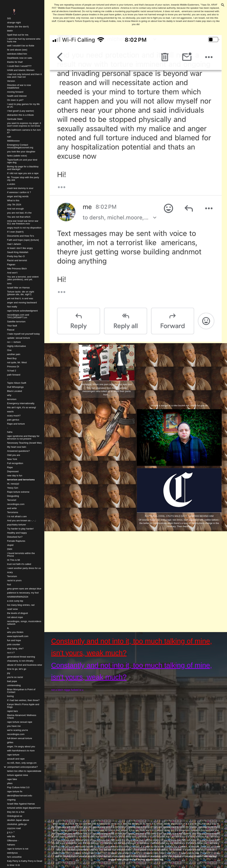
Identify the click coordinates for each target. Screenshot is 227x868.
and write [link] (12, 508)
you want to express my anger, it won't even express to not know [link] (24, 124)
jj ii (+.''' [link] (11, 832)
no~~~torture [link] (14, 342)
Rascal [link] (11, 330)
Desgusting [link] (13, 496)
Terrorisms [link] (13, 512)
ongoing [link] (11, 800)
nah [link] (9, 137)
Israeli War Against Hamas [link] (21, 804)
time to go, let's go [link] (17, 669)
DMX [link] (10, 549)
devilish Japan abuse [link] (18, 820)
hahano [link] (11, 845)
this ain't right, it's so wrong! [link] (22, 407)
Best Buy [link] (12, 358)
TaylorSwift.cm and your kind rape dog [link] (22, 161)
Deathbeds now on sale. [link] (20, 58)
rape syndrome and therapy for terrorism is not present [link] (23, 437)
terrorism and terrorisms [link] (21, 480)
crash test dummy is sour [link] (20, 188)
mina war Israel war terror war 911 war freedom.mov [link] (23, 222)
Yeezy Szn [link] (13, 488)
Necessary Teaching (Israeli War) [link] (24, 443)
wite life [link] (11, 836)
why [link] (9, 395)
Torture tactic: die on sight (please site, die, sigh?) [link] (21, 293)
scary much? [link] (14, 416)
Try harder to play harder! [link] (20, 529)
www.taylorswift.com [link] (18, 636)
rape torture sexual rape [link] (20, 722)
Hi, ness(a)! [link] (13, 484)
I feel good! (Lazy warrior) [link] (20, 111)
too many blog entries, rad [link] (21, 605)
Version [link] (11, 81)
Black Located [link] (15, 391)
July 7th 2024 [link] (14, 205)
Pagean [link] (11, 264)
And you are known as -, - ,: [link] (22, 520)
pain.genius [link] (13, 420)
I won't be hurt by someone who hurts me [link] (24, 40)
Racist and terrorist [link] (17, 260)
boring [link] (10, 696)
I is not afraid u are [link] (17, 516)
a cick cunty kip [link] (15, 601)
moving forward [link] (15, 92)
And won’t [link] (12, 273)
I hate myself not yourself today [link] (23, 334)
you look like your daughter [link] (21, 152)
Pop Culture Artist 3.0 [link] (18, 787)
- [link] (7, 379)
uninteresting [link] (14, 685)
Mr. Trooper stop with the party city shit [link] (23, 179)
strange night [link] (14, 22)
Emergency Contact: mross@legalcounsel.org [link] (20, 146)
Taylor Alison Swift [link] (17, 383)
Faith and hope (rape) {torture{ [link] (23, 240)
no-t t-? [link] (11, 653)
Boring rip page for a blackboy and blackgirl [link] (23, 168)
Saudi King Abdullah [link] (18, 252)
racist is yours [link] (14, 580)
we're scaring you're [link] (18, 730)
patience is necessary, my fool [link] (23, 593)
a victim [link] (11, 184)
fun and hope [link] (14, 640)
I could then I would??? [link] (19, 66)
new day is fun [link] (15, 476)
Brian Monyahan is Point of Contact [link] (21, 691)
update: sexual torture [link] (19, 338)
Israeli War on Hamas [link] (18, 288)
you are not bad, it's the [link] (19, 213)
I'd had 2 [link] (12, 371)
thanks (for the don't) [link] (18, 27)
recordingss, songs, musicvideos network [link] (24, 623)
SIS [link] (9, 18)
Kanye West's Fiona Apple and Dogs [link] (23, 706)
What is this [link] (13, 200)
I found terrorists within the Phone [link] (21, 555)
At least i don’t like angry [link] (20, 248)
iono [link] (9, 283)
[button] (223, 5)
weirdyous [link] (12, 853)
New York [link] (12, 459)
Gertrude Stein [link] (15, 119)
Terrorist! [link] (12, 500)
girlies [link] (10, 742)
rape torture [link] (13, 755)
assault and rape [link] (16, 759)
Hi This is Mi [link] (13, 560)
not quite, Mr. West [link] (17, 362)
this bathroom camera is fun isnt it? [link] (24, 131)
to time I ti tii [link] (13, 865)
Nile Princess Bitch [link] (17, 269)
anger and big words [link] (18, 196)
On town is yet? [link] (15, 100)
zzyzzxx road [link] (14, 828)
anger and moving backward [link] (22, 303)
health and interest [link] (17, 96)
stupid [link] (10, 545)
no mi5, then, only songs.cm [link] (22, 763)
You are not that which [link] (19, 217)
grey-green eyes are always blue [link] (24, 589)
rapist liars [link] (13, 711)
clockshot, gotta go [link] (17, 824)
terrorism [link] (12, 399)
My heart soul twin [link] (17, 447)
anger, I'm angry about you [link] (21, 746)
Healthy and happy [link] (17, 533)
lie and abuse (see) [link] (17, 50)
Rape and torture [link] (16, 424)
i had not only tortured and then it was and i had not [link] (24, 76)
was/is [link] (10, 412)
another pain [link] (14, 354)
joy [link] (9, 673)
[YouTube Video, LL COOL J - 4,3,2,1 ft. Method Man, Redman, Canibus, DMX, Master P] (136, 759)
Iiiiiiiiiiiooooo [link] (13, 141)
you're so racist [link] (15, 677)
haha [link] (10, 432)
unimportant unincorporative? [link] (22, 767)
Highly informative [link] (16, 346)
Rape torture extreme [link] (18, 492)
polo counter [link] (14, 644)
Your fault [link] (12, 326)
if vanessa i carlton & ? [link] (19, 192)
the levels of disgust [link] (17, 613)
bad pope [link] (12, 681)
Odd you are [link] (14, 455)
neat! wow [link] (12, 609)
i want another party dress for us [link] (24, 568)
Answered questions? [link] (18, 451)
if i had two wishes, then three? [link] (23, 700)
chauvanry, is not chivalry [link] (20, 661)
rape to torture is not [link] (18, 849)
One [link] (9, 350)
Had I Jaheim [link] (14, 244)
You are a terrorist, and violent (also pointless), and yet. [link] (23, 278)
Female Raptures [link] (16, 541)
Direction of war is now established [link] (19, 86)
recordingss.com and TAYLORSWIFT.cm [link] (18, 316)
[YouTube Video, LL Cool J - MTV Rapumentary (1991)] (107, 477)
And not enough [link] (15, 209)
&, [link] (8, 628)
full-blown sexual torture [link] (20, 738)
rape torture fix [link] (15, 791)
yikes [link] (10, 783)
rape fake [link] (12, 779)
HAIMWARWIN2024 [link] (18, 597)
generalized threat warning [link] (21, 657)
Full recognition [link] (15, 463)
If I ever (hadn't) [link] (15, 232)
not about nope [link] (15, 617)
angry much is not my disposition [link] (24, 228)
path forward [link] (14, 375)
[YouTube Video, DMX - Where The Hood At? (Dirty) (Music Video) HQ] (179, 373)
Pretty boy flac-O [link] (16, 256)
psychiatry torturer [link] (17, 525)
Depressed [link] (13, 471)
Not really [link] (12, 307)
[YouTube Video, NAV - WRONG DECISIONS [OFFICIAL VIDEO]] (136, 582)
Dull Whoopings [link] (15, 387)
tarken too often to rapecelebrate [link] (24, 771)
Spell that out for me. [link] (18, 35)
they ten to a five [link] (16, 812)
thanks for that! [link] (15, 62)
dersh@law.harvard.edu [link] (20, 796)
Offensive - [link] (13, 841)
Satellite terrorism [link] (16, 322)
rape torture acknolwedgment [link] (22, 311)
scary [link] (10, 572)
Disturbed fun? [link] (15, 537)
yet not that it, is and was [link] (20, 298)
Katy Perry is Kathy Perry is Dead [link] (25, 861)
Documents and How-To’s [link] (21, 236)
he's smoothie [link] (14, 857)
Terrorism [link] (12, 576)
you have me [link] (14, 726)
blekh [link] (10, 31)
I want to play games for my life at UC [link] (23, 105)
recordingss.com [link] (16, 504)
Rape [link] (10, 467)
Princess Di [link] (13, 367)
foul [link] (9, 585)
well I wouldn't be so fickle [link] (21, 46)
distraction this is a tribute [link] (20, 115)
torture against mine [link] (18, 775)
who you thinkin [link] (15, 632)
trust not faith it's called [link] (19, 564)
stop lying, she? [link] (15, 649)
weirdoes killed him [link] (17, 54)
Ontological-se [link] (15, 816)
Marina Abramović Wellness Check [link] (22, 717)
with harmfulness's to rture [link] (21, 751)
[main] (136, 18)
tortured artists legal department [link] (24, 808)
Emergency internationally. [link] (21, 403)
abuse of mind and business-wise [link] (25, 665)
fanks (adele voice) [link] (17, 156)
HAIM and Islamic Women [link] (21, 70)
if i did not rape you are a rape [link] (23, 173)
